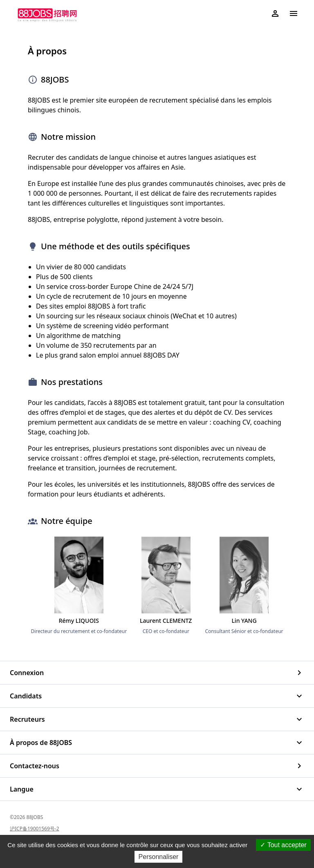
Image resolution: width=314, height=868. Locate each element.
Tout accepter (283, 845)
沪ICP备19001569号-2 (35, 829)
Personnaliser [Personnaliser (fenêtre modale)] (159, 857)
